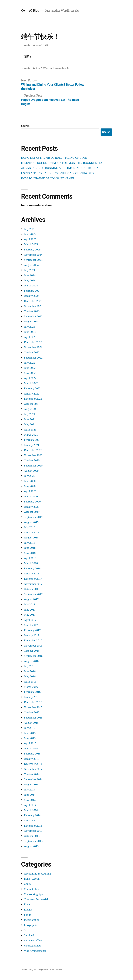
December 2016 (33, 640)
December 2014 (33, 764)
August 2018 (31, 538)
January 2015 (31, 759)
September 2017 (33, 594)
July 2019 (29, 527)
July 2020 (29, 476)
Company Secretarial (36, 899)
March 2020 (31, 496)
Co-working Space (35, 894)
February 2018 (32, 568)
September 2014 (33, 779)
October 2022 (32, 352)
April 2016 (30, 682)
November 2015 (33, 707)
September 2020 (33, 466)
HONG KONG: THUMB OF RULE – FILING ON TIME (54, 158)
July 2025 (29, 229)
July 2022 (29, 363)
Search (25, 126)
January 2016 (31, 697)
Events (28, 910)
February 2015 (32, 754)
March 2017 (31, 625)
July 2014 (29, 790)
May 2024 (30, 280)
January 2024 (31, 296)
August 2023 (31, 322)
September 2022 (33, 358)
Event (27, 904)
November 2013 (33, 831)
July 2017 (29, 604)
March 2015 (31, 749)
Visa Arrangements (35, 951)
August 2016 (31, 661)
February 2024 (32, 291)
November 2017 (33, 584)
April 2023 (30, 337)
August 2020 (31, 471)
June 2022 (30, 368)
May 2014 (30, 800)
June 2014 (30, 795)
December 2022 (33, 342)
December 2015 (33, 702)
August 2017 (31, 599)
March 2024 (31, 286)
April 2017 (30, 620)
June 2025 (30, 234)
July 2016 (29, 666)
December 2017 (33, 579)
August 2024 (31, 265)
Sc (68, 68)
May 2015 (30, 738)
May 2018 (30, 553)
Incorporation (59, 68)
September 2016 (33, 656)
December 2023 (33, 301)
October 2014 (32, 774)
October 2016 (32, 651)
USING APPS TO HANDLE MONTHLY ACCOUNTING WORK (59, 173)
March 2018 (31, 563)
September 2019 (33, 517)
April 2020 (30, 491)
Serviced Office (33, 941)
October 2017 (32, 589)
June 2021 (30, 419)
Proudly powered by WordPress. (48, 969)
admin (27, 45)
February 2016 (32, 692)
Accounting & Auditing (37, 874)
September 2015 (33, 718)
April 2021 (30, 430)
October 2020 (32, 460)
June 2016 (30, 671)
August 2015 (31, 723)
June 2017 (30, 610)
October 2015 (32, 712)
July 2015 (29, 728)
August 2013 (31, 846)
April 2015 (30, 743)
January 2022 (31, 394)
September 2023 (33, 316)
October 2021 (32, 404)
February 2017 (32, 630)
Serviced (29, 935)
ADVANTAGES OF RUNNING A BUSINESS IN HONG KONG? (59, 168)
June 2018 (30, 548)
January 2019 (31, 532)
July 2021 (29, 414)
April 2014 (30, 805)
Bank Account (32, 879)
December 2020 (33, 450)
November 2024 (33, 255)
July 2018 (29, 543)
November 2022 (33, 347)
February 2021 (32, 440)
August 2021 (31, 409)
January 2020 (31, 507)
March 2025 (31, 244)
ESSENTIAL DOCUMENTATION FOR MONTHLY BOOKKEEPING (62, 163)
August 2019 (31, 522)
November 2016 (33, 646)
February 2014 (32, 815)
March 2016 (31, 687)
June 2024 (30, 275)
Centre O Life (32, 889)
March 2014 (31, 810)
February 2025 (32, 250)
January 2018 (31, 574)
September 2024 (33, 260)
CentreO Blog (30, 10)
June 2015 (30, 733)
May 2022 (30, 373)
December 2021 (33, 399)
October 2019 (32, 512)
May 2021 (30, 424)
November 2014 (33, 769)
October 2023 (32, 311)
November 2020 (33, 455)
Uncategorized (32, 946)
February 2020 (32, 502)
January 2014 (31, 820)
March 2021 (31, 435)
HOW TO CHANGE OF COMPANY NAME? (48, 178)
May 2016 (30, 676)
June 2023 (30, 332)
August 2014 (31, 784)
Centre (28, 884)
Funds (27, 915)
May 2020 (30, 486)
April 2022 (30, 378)
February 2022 (32, 388)
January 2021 (31, 445)
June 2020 (30, 481)
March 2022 (31, 383)
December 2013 (33, 826)
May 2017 (30, 615)
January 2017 (31, 635)
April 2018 (30, 558)
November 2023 (33, 306)
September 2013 (33, 841)
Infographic (31, 925)
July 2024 (29, 270)
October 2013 (32, 836)
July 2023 (29, 327)
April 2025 (30, 239)
